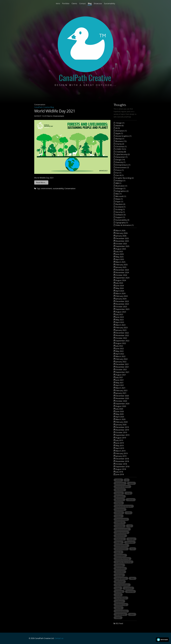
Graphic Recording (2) (125, 178)
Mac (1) (119, 194)
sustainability (58, 188)
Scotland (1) (121, 207)
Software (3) (121, 215)
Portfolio (66, 3)
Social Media (121, 598)
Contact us (59, 638)
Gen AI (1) (120, 175)
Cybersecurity (121, 532)
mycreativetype (122, 585)
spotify (119, 608)
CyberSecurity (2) (123, 154)
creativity (120, 526)
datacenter (120, 536)
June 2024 (120, 286)
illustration (120, 568)
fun (133, 549)
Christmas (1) (121, 147)
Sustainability (110, 3)
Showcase (98, 3)
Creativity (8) (121, 152)
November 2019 (122, 430)
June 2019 (120, 443)
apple (131, 483)
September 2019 (123, 435)
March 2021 (121, 388)
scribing (119, 591)
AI (127, 480)
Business (119, 500)
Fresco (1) (120, 170)
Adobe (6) (120, 126)
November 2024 (122, 273)
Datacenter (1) (122, 157)
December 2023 (122, 301)
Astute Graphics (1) (124, 136)
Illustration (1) (121, 186)
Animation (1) (121, 131)
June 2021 (120, 380)
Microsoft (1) (121, 196)
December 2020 (122, 396)
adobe (118, 480)
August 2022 (121, 343)
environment (47, 188)
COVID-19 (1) (121, 149)
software (119, 601)
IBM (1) (118, 183)
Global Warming (122, 559)
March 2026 (121, 231)
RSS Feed (119, 623)
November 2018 (122, 461)
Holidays (119, 565)
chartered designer (124, 506)
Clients (74, 3)
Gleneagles (120, 555)
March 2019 (121, 451)
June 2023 (120, 317)
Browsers (120, 496)
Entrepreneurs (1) (123, 165)
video (118, 618)
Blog (90, 3)
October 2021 (121, 370)
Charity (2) (120, 144)
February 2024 (122, 296)
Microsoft (120, 582)
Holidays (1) (121, 181)
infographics (121, 578)
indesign (119, 575)
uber (132, 614)
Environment (59, 116)
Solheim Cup (121, 605)
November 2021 (122, 367)
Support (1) (120, 217)
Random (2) (120, 204)
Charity (119, 503)
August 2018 (121, 469)
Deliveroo (120, 539)
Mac (133, 578)
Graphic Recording (124, 562)
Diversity (130, 542)
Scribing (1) (120, 209)
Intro (58, 3)
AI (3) (118, 128)
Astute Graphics (122, 487)
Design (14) (120, 160)
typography (121, 614)
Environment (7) (122, 168)
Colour (119, 516)
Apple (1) (119, 133)
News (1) (119, 199)
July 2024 (119, 283)
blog (128, 493)
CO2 (129, 513)
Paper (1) (119, 202)
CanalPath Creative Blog (44, 107)
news (118, 588)
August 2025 (121, 249)
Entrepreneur (121, 546)
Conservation (70, 188)
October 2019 (121, 432)
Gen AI (118, 552)
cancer (131, 500)
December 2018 (122, 459)
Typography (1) (122, 223)
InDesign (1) (121, 188)
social (118, 595)
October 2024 (121, 275)
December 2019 (122, 427)
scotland (128, 588)
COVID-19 (120, 523)
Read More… (41, 182)
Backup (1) (120, 139)
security (130, 591)
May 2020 (120, 414)
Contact (83, 3)
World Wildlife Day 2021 (55, 111)
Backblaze (120, 490)
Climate (119, 513)
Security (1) (120, 212)
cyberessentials (122, 529)
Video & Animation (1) (125, 225)
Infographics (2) (122, 191)
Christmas (120, 509)
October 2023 (121, 307)
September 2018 (123, 467)
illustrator (120, 572)
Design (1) (120, 123)
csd (130, 526)
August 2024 (121, 280)
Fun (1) (118, 173)
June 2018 (120, 474)
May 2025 (120, 257)
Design (131, 539)
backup (119, 493)
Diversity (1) (121, 162)
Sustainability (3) (122, 220)
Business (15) (121, 141)
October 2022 (121, 338)
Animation (120, 483)
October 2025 (121, 244)
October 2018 (121, 464)
